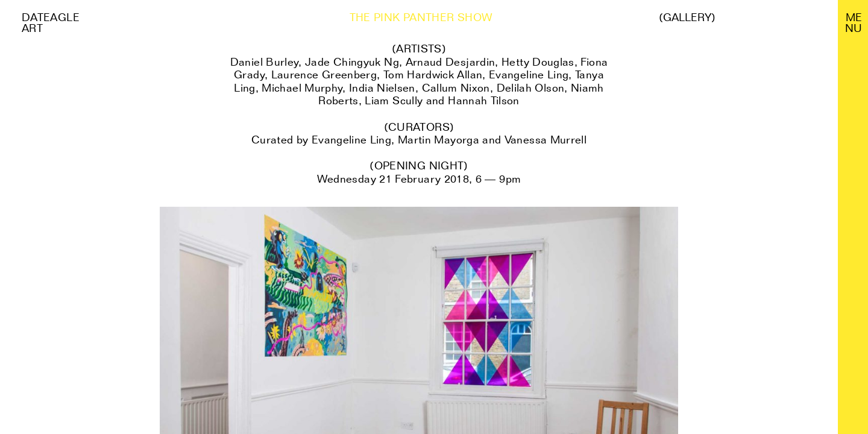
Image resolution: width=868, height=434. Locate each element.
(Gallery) (687, 17)
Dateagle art (51, 23)
